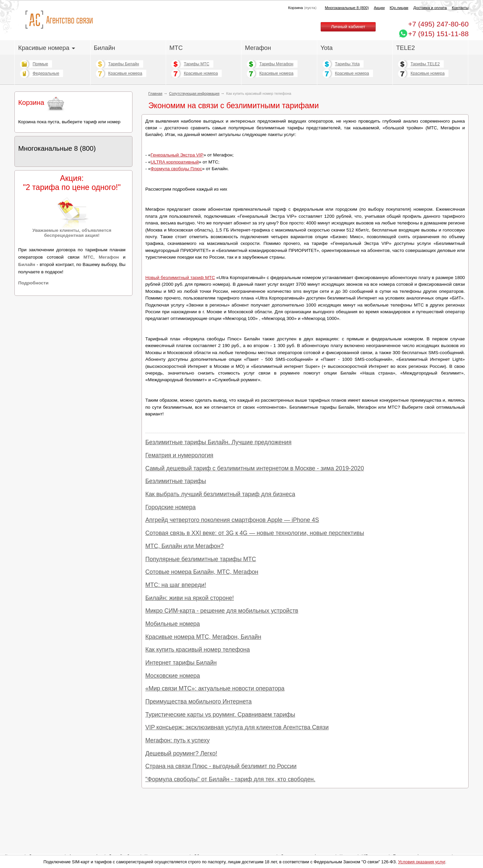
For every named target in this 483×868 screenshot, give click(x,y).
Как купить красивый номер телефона (198, 650)
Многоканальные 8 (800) (347, 8)
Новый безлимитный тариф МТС (180, 278)
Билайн (105, 48)
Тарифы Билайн (124, 64)
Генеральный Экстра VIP (177, 155)
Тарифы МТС (197, 64)
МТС (176, 48)
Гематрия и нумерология (179, 455)
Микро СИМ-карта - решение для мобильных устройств (222, 611)
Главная (155, 93)
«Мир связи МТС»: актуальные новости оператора (215, 688)
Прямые (40, 64)
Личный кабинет (348, 27)
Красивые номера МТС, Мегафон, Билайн (203, 637)
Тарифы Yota (347, 64)
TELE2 (406, 48)
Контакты (460, 8)
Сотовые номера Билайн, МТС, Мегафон (202, 572)
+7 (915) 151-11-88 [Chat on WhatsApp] (438, 34)
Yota (327, 48)
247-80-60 (438, 24)
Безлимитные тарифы (176, 481)
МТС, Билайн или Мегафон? (184, 546)
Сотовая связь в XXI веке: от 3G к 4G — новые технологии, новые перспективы (255, 533)
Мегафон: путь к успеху (177, 740)
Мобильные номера (173, 624)
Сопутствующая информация (194, 93)
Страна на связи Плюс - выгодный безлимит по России (221, 766)
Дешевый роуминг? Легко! (181, 753)
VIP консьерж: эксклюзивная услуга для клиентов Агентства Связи (237, 727)
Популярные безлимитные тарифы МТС (201, 559)
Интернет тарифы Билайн (181, 663)
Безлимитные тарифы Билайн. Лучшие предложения (218, 442)
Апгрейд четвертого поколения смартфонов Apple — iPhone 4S (232, 520)
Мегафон (258, 48)
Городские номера (170, 507)
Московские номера (173, 676)
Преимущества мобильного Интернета (198, 702)
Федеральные (46, 73)
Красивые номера (47, 48)
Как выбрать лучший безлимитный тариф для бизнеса (220, 494)
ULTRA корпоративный (175, 162)
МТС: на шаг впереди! (176, 585)
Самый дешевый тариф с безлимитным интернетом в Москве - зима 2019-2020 (255, 468)
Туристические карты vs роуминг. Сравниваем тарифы (220, 715)
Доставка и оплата (430, 8)
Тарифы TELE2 (425, 64)
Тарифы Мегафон (276, 64)
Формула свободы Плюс (176, 169)
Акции (379, 8)
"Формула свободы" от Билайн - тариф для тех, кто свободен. (230, 779)
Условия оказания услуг (422, 862)
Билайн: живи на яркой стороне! (190, 598)
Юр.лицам (399, 8)
